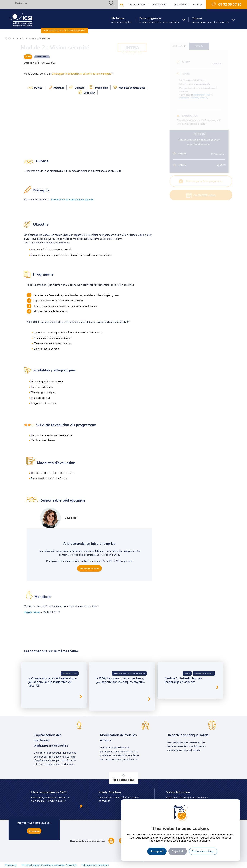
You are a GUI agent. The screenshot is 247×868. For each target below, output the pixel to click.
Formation (20, 38)
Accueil (8, 38)
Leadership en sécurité (60, 693)
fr (122, 4)
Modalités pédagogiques (129, 87)
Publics (35, 88)
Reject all (178, 851)
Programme (99, 87)
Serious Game (37, 693)
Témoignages (159, 4)
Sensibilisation (42, 57)
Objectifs (77, 87)
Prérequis (56, 87)
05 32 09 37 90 (230, 4)
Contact (198, 4)
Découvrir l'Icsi (137, 4)
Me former (121, 20)
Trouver (210, 20)
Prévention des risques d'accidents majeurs (118, 695)
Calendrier (87, 92)
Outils (28, 57)
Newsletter (180, 4)
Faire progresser (159, 20)
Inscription (34, 831)
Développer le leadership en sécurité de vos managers (81, 73)
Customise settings (203, 851)
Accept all (157, 851)
